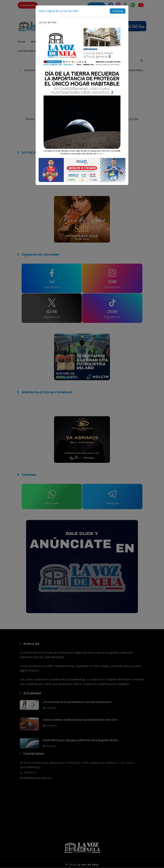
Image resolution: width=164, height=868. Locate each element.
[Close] (118, 11)
